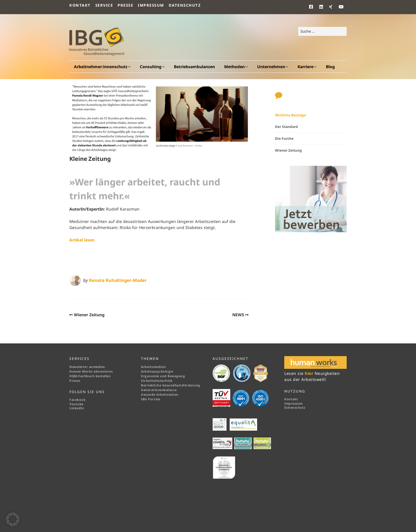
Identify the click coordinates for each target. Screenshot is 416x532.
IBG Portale (151, 399)
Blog (330, 67)
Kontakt (80, 5)
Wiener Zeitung (89, 315)
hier (310, 373)
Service (104, 5)
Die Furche (284, 138)
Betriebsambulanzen (194, 67)
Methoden (234, 67)
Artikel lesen (82, 240)
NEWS (238, 315)
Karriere (305, 67)
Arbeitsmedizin (153, 367)
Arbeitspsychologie (157, 371)
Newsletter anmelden (87, 367)
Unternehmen (271, 67)
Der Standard (286, 127)
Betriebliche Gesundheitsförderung (171, 385)
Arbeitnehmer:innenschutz (101, 67)
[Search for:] (322, 31)
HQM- (74, 376)
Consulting (151, 67)
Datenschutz (185, 5)
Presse (125, 5)
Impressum (151, 5)
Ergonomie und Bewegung (163, 376)
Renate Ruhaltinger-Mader (118, 280)
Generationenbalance (159, 390)
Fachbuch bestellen (95, 376)
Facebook (77, 400)
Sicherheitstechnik (157, 381)
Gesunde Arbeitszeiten (160, 395)
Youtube (76, 404)
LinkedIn (77, 408)
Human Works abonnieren (91, 371)
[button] (13, 519)
